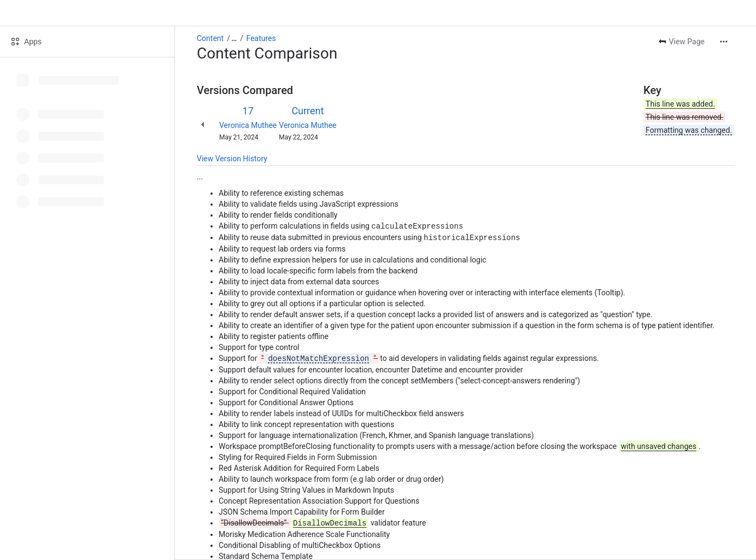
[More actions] (724, 42)
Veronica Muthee (248, 125)
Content (210, 38)
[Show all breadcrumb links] (234, 38)
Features (261, 38)
